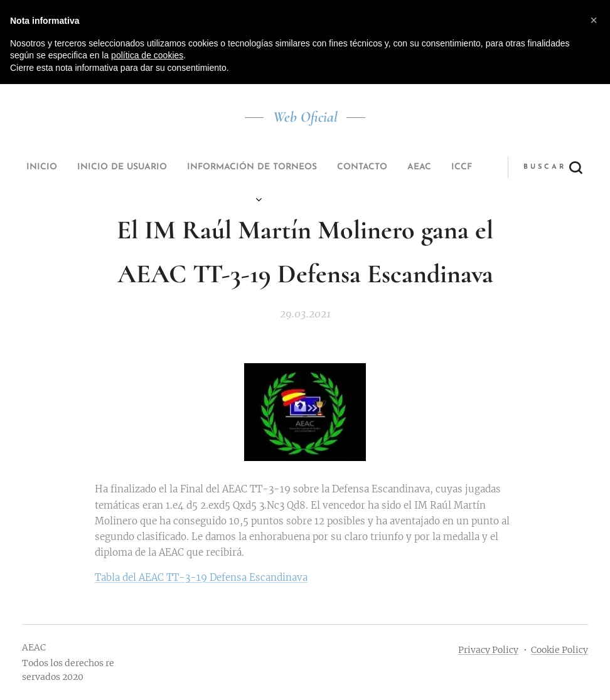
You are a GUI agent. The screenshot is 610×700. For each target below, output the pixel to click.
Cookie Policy (559, 650)
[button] (402, 167)
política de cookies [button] (147, 55)
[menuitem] (169, 167)
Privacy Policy (488, 650)
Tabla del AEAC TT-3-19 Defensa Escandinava (201, 577)
